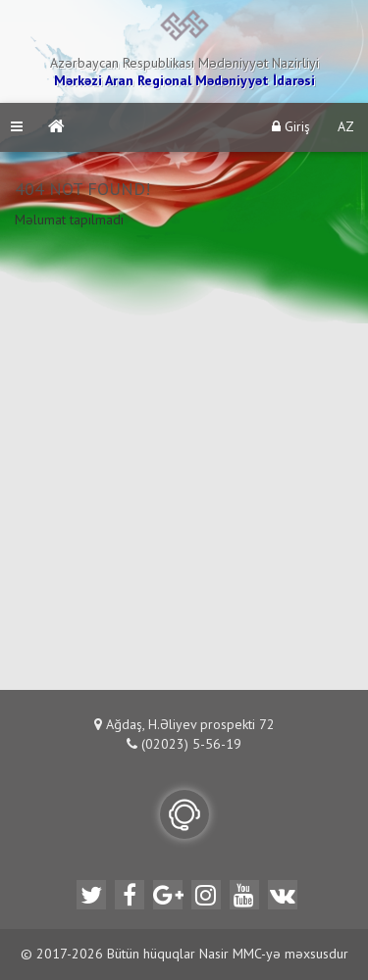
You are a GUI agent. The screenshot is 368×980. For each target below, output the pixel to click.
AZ (346, 127)
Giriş (291, 127)
